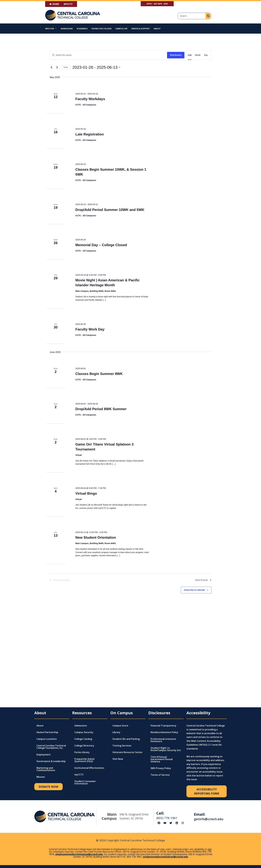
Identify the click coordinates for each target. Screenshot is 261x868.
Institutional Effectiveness (89, 768)
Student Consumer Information (85, 782)
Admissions (67, 29)
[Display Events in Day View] (206, 55)
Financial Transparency (163, 726)
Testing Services (122, 746)
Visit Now (118, 759)
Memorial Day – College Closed (101, 245)
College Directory (84, 746)
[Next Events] (57, 67)
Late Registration (90, 134)
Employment (43, 755)
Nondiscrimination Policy (164, 732)
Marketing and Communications (46, 769)
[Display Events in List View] (190, 55)
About (157, 29)
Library (116, 732)
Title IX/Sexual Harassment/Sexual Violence (162, 759)
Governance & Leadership (51, 761)
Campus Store (120, 726)
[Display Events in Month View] (198, 55)
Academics (82, 29)
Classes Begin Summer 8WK (99, 374)
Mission (41, 777)
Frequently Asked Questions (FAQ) (84, 760)
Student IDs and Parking (126, 739)
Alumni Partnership (47, 732)
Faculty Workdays (90, 99)
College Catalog (83, 739)
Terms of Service (160, 775)
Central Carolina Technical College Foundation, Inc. (51, 747)
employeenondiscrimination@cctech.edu (79, 854)
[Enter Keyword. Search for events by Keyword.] (109, 55)
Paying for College (101, 29)
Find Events (176, 55)
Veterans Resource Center (128, 752)
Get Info (158, 4)
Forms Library (82, 752)
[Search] (208, 16)
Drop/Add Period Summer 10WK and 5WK (110, 210)
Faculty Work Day (90, 329)
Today (66, 67)
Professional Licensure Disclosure (163, 740)
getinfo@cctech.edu (209, 819)
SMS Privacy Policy (161, 768)
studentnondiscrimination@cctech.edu (165, 857)
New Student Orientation (96, 537)
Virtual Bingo (86, 493)
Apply (149, 4)
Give (166, 4)
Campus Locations (47, 739)
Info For (51, 29)
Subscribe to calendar (194, 590)
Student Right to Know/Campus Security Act (166, 749)
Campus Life (121, 29)
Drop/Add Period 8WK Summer (101, 409)
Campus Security (84, 732)
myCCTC (79, 775)
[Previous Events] (52, 67)
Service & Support (141, 29)
